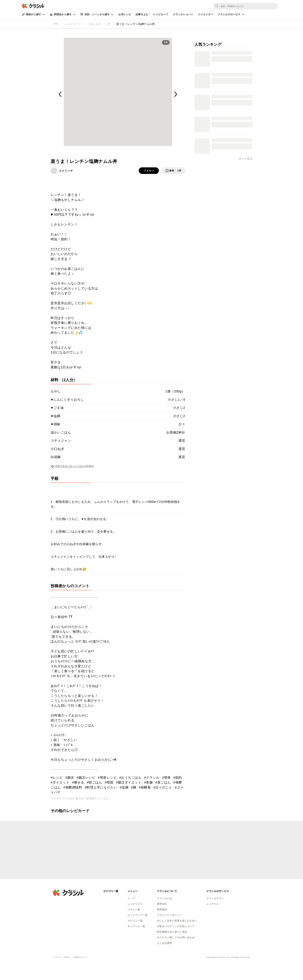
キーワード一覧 (136, 926)
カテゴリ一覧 (135, 921)
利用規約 (162, 909)
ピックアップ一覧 (138, 915)
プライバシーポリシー (169, 915)
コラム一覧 (134, 909)
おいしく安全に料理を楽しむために (177, 921)
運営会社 (162, 904)
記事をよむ (142, 14)
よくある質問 (164, 943)
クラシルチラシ (215, 898)
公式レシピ (125, 14)
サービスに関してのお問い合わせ (176, 937)
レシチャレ (213, 904)
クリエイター (206, 14)
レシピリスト (135, 904)
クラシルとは (164, 898)
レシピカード (161, 14)
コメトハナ (66, 171)
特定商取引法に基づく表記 (172, 932)
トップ (131, 898)
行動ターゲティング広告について (176, 926)
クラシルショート (183, 14)
